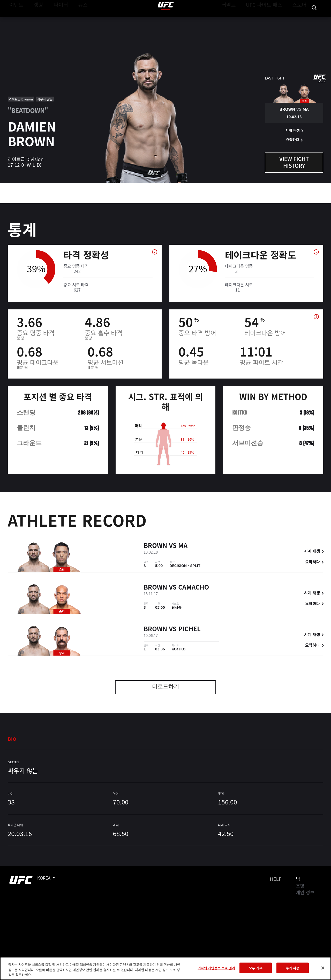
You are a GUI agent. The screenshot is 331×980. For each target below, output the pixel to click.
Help (276, 879)
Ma (183, 546)
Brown (156, 546)
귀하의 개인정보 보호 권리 (216, 968)
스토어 (301, 20)
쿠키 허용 (292, 968)
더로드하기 (166, 687)
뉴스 (76, 20)
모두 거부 (256, 968)
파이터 (57, 20)
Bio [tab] (12, 739)
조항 (300, 885)
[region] (165, 968)
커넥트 (240, 20)
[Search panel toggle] (314, 20)
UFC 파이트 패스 (271, 20)
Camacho (194, 588)
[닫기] (323, 968)
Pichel (189, 629)
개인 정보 (305, 892)
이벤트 (15, 20)
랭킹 (35, 20)
